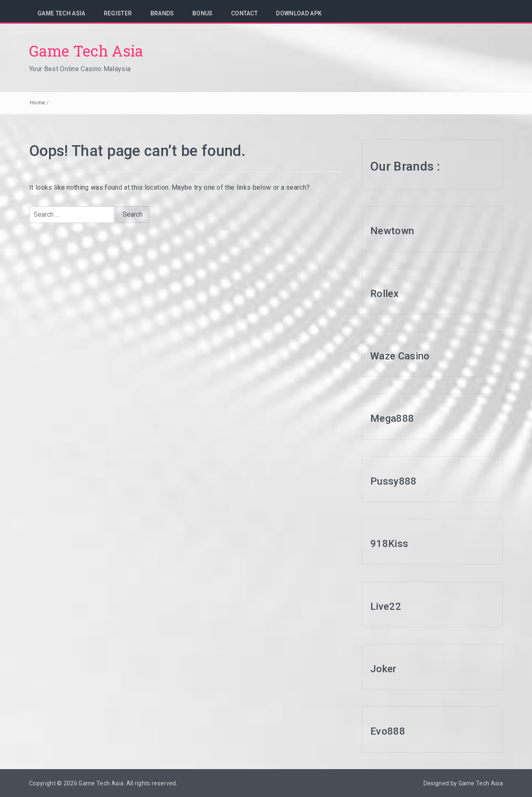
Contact (244, 13)
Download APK (299, 13)
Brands (162, 13)
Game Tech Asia (61, 13)
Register (118, 13)
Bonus (203, 13)
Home (37, 103)
